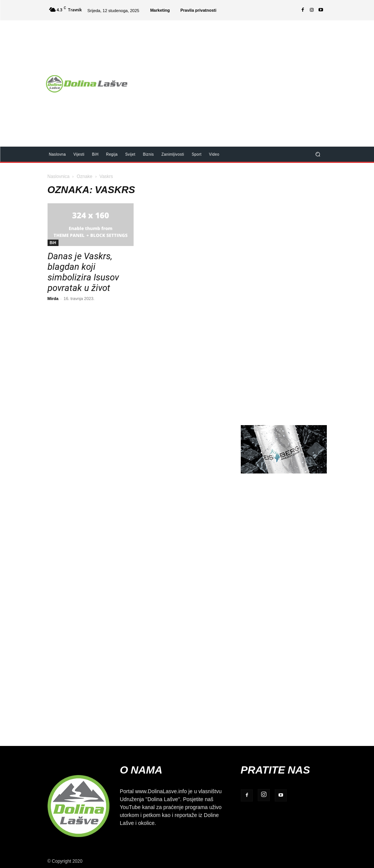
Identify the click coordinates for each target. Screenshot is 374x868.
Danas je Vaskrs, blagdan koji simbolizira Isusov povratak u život (83, 272)
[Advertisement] (254, 79)
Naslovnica (59, 176)
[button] (318, 154)
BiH (53, 243)
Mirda (53, 298)
